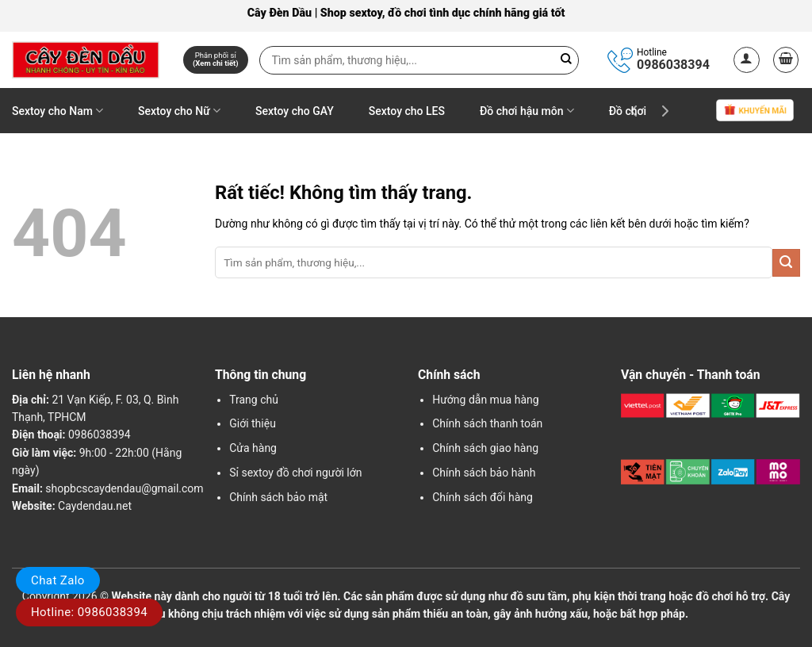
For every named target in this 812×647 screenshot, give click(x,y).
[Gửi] (786, 263)
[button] (747, 60)
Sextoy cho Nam (57, 111)
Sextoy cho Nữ (179, 111)
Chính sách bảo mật (278, 497)
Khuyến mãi (755, 111)
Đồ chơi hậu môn (527, 111)
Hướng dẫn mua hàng (485, 400)
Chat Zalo (58, 580)
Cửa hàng (253, 448)
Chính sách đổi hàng (483, 497)
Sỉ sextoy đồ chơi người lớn (295, 473)
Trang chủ (254, 400)
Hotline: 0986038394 (89, 612)
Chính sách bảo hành (484, 473)
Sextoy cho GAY (295, 111)
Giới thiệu (253, 423)
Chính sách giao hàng (485, 448)
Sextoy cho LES (407, 111)
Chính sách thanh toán (487, 423)
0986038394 (673, 65)
